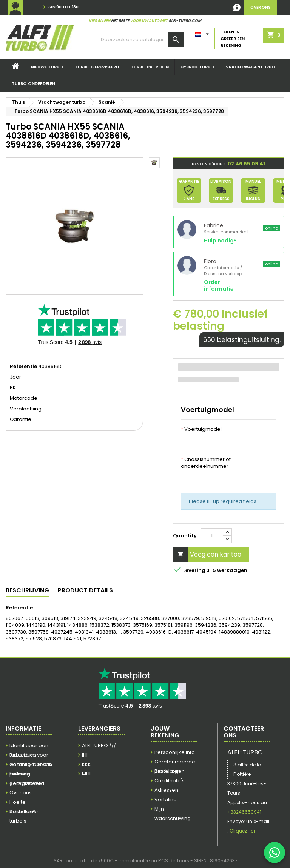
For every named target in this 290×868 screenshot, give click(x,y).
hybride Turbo (197, 67)
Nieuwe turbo (47, 67)
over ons (261, 7)
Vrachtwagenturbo (251, 67)
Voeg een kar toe (207, 555)
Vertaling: (166, 799)
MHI (86, 774)
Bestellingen (170, 771)
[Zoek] (140, 40)
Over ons (21, 793)
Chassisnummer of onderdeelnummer (206, 463)
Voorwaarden (27, 783)
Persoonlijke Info (175, 752)
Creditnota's (170, 781)
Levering (20, 774)
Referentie (23, 367)
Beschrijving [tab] (27, 590)
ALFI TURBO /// (99, 745)
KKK (86, 764)
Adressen (166, 790)
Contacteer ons (244, 732)
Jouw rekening (165, 732)
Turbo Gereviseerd (97, 67)
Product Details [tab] (85, 590)
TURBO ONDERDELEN (33, 83)
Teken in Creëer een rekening (233, 39)
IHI (85, 755)
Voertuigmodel (201, 429)
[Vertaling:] (203, 32)
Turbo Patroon (150, 67)
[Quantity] (212, 536)
